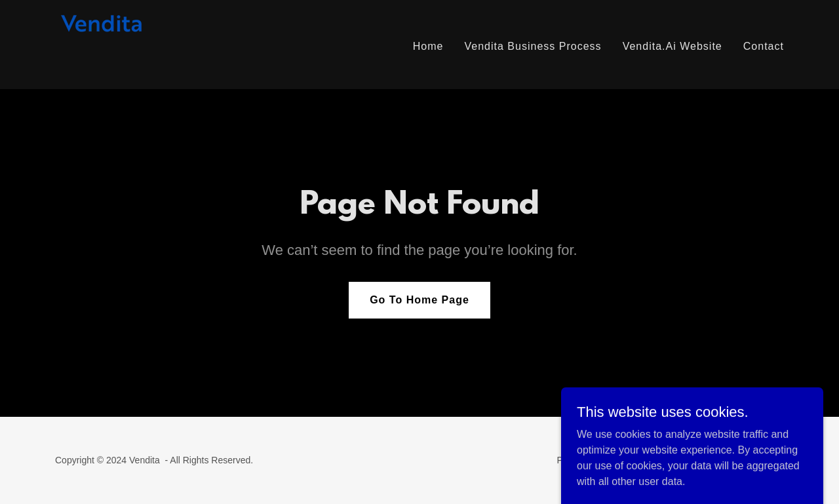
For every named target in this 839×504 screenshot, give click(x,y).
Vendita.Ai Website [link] (673, 46)
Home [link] (428, 46)
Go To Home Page (419, 300)
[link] (113, 44)
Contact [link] (764, 46)
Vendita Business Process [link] (533, 46)
